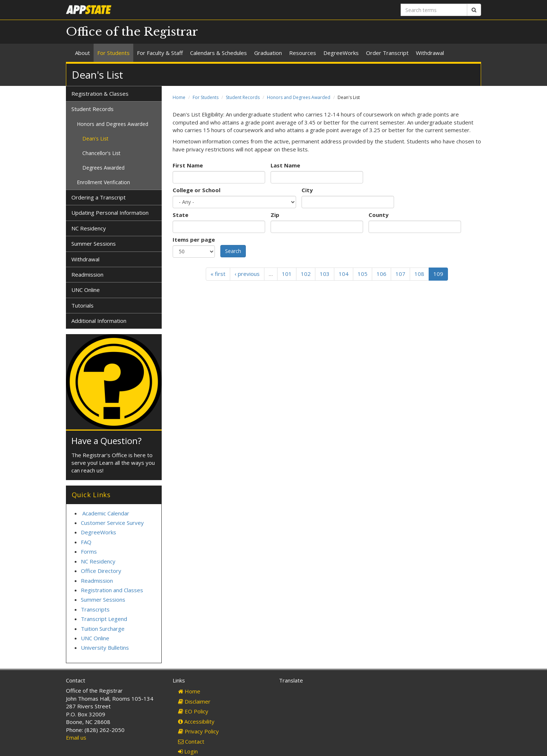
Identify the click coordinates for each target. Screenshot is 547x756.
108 (419, 274)
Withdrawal (430, 53)
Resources (303, 53)
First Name (188, 165)
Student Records (243, 97)
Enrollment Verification (103, 182)
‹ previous (247, 274)
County (379, 215)
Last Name (285, 165)
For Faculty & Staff (160, 53)
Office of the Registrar (132, 32)
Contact (191, 741)
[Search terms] (434, 10)
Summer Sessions (94, 244)
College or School (196, 190)
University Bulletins (105, 648)
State (180, 215)
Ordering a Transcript (99, 197)
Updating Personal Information (110, 213)
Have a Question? (107, 441)
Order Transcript (387, 53)
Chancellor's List (101, 153)
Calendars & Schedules (219, 53)
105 (363, 274)
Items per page (194, 240)
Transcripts (95, 609)
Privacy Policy (198, 731)
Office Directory (101, 571)
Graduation (268, 53)
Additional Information (99, 321)
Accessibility (196, 721)
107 (400, 274)
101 (287, 274)
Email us (76, 737)
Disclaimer (194, 701)
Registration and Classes (112, 590)
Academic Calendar (106, 513)
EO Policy (193, 711)
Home (179, 97)
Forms (89, 551)
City (307, 190)
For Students (113, 53)
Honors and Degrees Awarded (299, 97)
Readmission (87, 274)
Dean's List (95, 138)
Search (233, 251)
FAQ (86, 542)
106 (381, 274)
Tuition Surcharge (103, 629)
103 (325, 274)
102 (306, 274)
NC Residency (89, 228)
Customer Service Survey (112, 523)
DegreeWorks (341, 53)
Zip (275, 215)
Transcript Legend (104, 619)
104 (344, 274)
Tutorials (82, 305)
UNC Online (86, 290)
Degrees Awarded (103, 168)
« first (218, 274)
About (82, 53)
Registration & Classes (100, 94)
